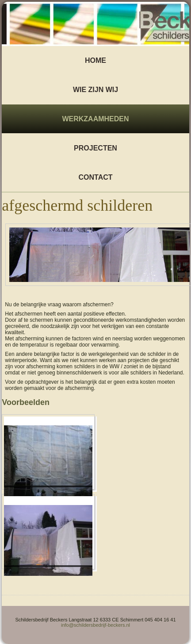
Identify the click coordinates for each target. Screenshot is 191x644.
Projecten (95, 148)
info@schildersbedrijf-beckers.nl (95, 625)
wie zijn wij (95, 90)
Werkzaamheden (95, 119)
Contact (95, 177)
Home (95, 60)
